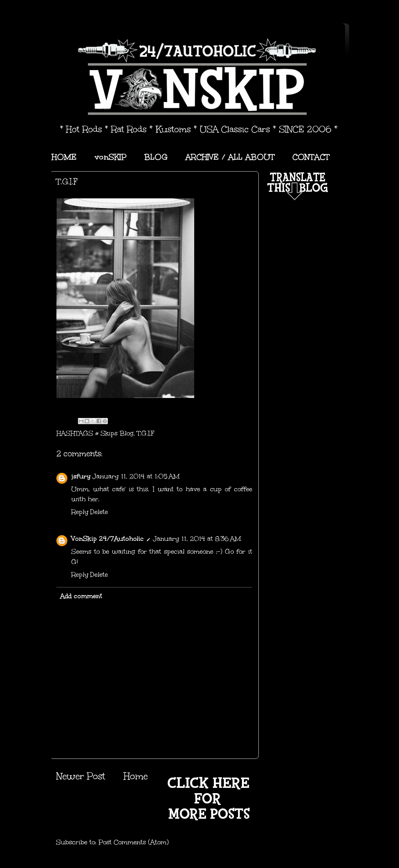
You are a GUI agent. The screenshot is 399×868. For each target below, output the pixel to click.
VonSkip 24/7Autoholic (108, 539)
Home (136, 776)
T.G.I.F (146, 433)
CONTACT (311, 157)
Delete (99, 512)
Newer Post (81, 776)
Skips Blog (117, 433)
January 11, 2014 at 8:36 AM (197, 539)
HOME (64, 157)
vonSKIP (111, 157)
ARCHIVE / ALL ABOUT (230, 157)
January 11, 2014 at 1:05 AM (136, 476)
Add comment (81, 596)
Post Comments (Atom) (134, 842)
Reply (80, 512)
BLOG (156, 157)
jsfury (81, 476)
